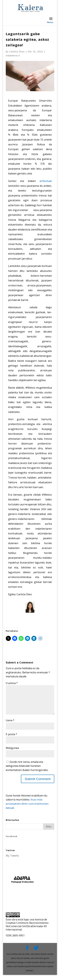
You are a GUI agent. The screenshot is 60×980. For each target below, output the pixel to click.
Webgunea (12, 753)
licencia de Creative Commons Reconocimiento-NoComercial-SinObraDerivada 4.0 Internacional (28, 930)
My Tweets (12, 861)
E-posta (11, 739)
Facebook (12, 841)
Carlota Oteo (17, 52)
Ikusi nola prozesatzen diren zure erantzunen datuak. (27, 809)
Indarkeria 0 (13, 56)
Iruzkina (12, 683)
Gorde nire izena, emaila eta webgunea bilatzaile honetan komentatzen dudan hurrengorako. (27, 771)
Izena (10, 725)
